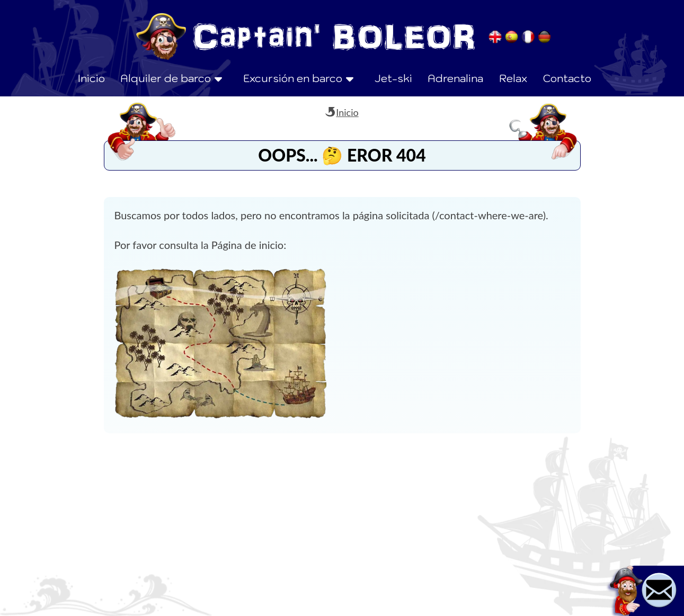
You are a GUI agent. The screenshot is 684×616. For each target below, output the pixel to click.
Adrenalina (455, 78)
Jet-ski (393, 78)
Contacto (567, 78)
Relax (513, 78)
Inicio (91, 78)
